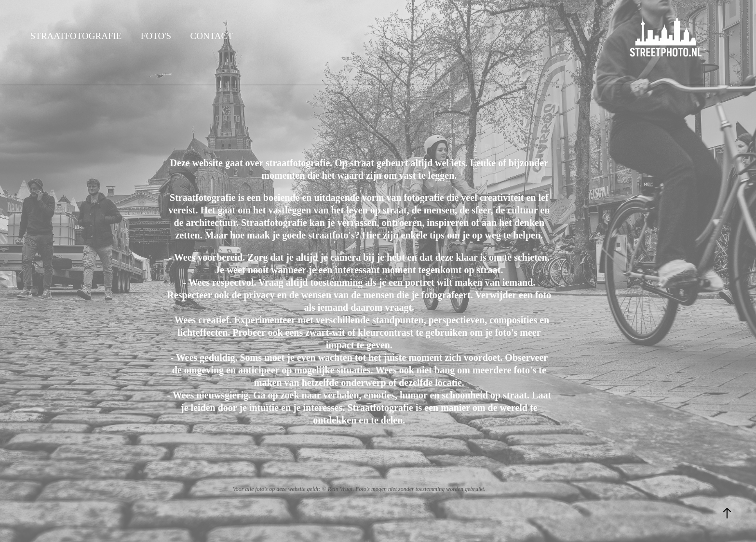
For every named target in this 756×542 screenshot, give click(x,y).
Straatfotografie (76, 36)
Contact (212, 36)
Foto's (156, 36)
